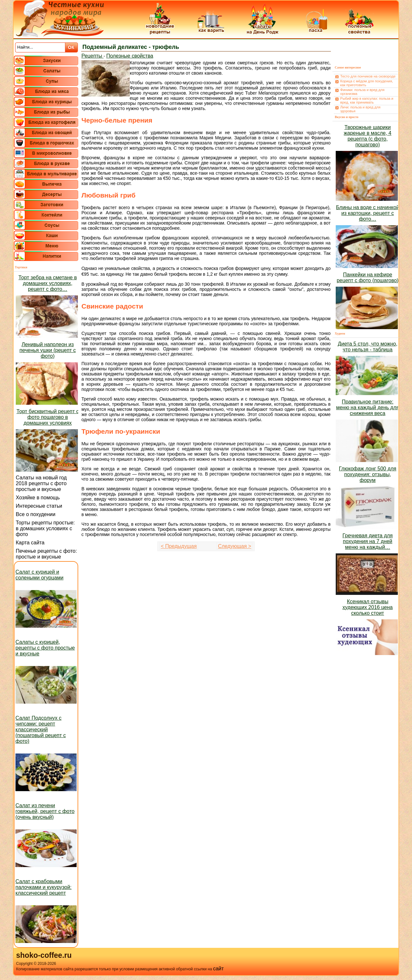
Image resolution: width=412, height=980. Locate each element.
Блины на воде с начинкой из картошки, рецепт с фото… (368, 213)
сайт (218, 969)
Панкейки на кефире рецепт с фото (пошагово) (368, 277)
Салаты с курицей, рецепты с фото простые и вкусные (45, 648)
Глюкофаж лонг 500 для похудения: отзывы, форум (368, 474)
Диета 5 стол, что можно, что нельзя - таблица (367, 347)
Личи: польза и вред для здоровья (360, 109)
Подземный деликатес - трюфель (131, 47)
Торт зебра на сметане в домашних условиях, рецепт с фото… (47, 283)
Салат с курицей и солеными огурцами (39, 575)
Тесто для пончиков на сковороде (368, 76)
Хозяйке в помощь (38, 498)
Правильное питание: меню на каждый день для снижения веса (368, 407)
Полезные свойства (130, 56)
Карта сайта (30, 543)
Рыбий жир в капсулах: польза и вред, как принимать (367, 100)
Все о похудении (36, 514)
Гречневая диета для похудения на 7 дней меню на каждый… (368, 541)
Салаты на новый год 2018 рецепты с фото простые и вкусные (41, 483)
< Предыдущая (179, 546)
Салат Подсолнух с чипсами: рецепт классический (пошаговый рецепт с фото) (41, 730)
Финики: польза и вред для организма (362, 92)
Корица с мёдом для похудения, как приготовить (367, 83)
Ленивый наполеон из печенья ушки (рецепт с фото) (47, 350)
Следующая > (234, 546)
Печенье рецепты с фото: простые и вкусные (46, 554)
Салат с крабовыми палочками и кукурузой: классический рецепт (43, 887)
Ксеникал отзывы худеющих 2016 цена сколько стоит (368, 607)
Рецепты (93, 56)
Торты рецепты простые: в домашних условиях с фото (45, 528)
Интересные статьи (39, 506)
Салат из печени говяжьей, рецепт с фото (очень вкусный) (45, 811)
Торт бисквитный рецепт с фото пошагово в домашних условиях (47, 417)
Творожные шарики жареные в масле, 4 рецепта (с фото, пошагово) (368, 136)
